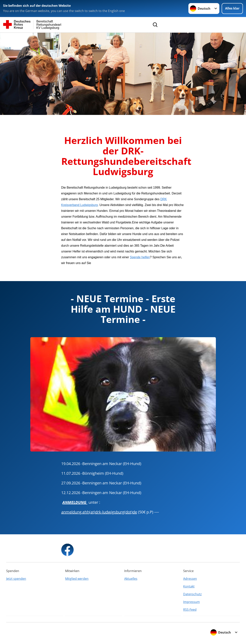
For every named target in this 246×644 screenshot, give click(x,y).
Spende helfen (140, 257)
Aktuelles (131, 579)
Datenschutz (192, 594)
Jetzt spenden (16, 579)
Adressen (190, 579)
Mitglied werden (77, 579)
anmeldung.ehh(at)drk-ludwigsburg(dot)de (99, 512)
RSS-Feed (190, 610)
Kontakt (189, 586)
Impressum (192, 602)
